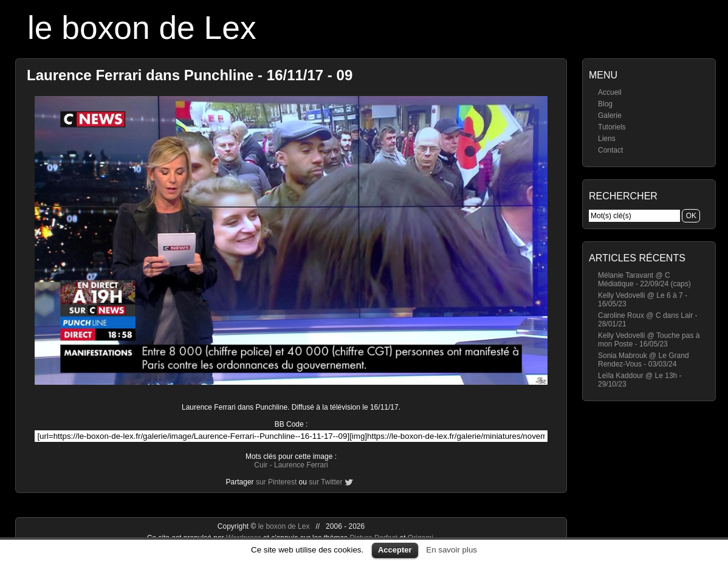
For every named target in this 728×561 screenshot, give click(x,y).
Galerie (610, 115)
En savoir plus (452, 550)
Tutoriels (612, 127)
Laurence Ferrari (301, 465)
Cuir (261, 465)
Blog (605, 104)
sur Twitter (325, 482)
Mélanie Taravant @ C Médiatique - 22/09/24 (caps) (644, 280)
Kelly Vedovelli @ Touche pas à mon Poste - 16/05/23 (649, 340)
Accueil (610, 92)
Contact (610, 150)
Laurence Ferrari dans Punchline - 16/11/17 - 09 (190, 75)
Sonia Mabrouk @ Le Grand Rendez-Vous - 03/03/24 (644, 360)
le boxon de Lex (142, 28)
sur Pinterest (276, 482)
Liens (607, 139)
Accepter (395, 550)
